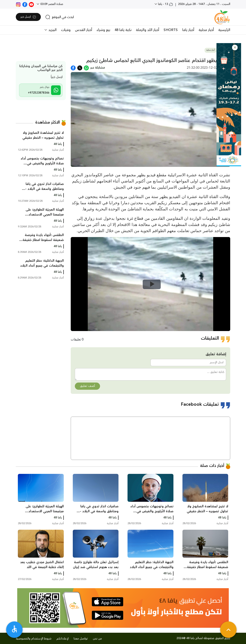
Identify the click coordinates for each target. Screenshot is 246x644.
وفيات (66, 30)
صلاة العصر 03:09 (51, 4)
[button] (235, 48)
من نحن (97, 639)
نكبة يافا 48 (123, 30)
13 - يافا (165, 4)
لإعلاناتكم (63, 639)
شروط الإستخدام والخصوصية (34, 639)
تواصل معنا (81, 639)
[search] (60, 17)
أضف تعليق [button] (87, 386)
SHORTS (171, 30)
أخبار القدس (84, 30)
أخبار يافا (188, 30)
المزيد (52, 30)
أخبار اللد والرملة (147, 30)
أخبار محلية (206, 30)
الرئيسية (224, 30)
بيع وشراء (103, 30)
